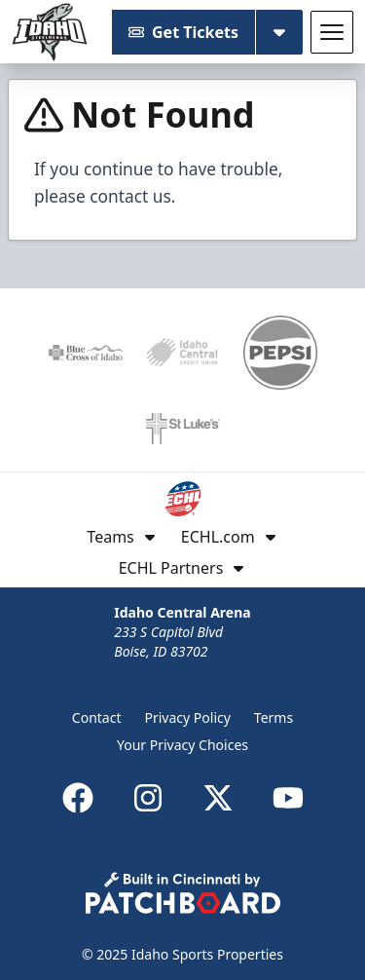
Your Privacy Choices (182, 745)
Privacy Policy (188, 717)
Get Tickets (183, 32)
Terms (274, 717)
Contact (97, 717)
